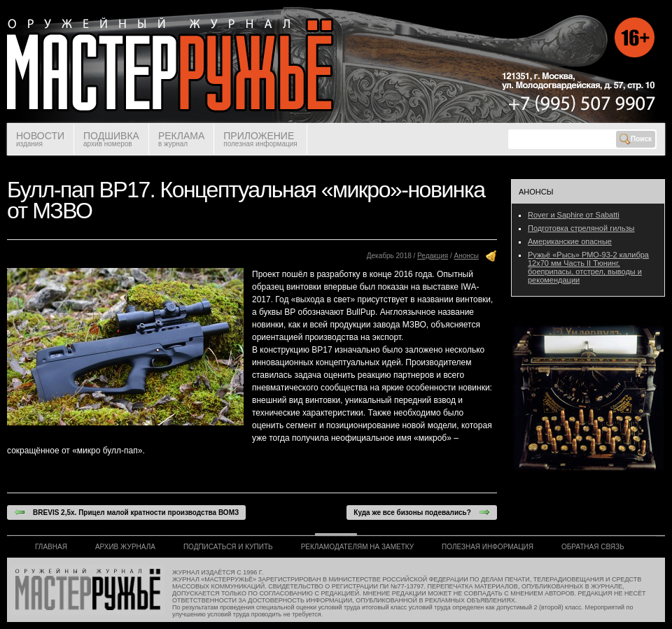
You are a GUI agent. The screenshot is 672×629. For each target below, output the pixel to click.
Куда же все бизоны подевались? (422, 512)
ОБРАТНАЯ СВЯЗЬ (593, 547)
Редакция (433, 256)
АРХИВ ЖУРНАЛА (125, 547)
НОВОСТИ (40, 139)
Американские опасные (570, 241)
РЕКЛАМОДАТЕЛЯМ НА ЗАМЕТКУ (357, 547)
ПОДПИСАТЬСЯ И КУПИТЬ (228, 547)
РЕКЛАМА (181, 139)
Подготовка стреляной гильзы (581, 228)
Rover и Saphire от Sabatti (574, 215)
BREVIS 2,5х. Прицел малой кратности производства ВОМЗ (126, 512)
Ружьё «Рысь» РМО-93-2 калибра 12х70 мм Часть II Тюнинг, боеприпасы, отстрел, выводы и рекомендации (588, 267)
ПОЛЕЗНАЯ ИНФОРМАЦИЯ (488, 547)
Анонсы (467, 256)
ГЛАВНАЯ (51, 547)
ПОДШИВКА (111, 139)
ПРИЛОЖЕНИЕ (260, 139)
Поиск (636, 139)
